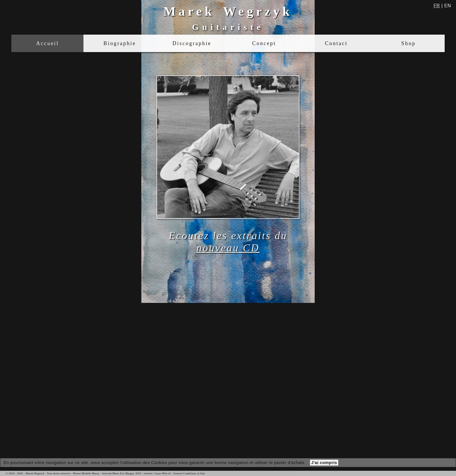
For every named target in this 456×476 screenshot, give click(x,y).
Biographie (120, 43)
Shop (409, 43)
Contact (336, 43)
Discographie (192, 43)
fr (437, 6)
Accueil (47, 43)
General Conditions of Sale (189, 473)
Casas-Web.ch (162, 473)
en (448, 6)
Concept (264, 43)
